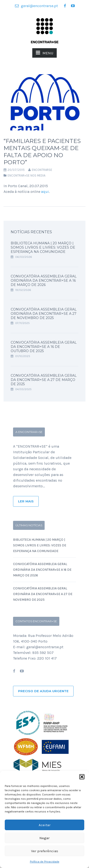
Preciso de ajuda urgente (43, 691)
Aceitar (45, 825)
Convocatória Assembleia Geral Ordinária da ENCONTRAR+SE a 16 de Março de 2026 (44, 281)
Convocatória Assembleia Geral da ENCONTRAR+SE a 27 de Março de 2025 (44, 380)
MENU (44, 53)
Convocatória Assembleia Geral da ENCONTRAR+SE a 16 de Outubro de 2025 (44, 347)
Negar (44, 838)
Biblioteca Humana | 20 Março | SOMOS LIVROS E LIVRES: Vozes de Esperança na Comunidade (43, 247)
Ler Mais (26, 501)
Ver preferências (45, 851)
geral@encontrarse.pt (36, 6)
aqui (45, 192)
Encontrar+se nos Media (26, 175)
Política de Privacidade (45, 862)
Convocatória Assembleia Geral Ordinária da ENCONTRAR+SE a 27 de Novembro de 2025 (44, 314)
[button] (82, 777)
